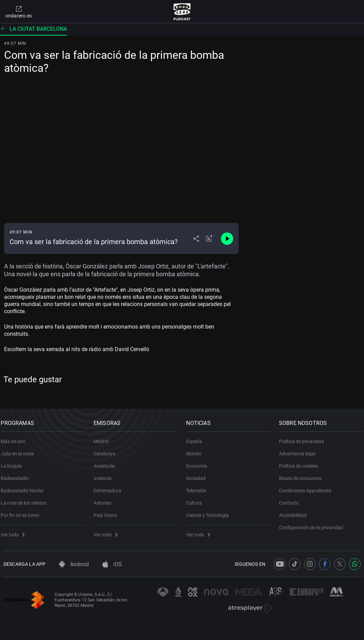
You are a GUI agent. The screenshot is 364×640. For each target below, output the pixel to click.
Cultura (197, 499)
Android (74, 564)
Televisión (199, 487)
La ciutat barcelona (33, 29)
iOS (112, 564)
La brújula (14, 462)
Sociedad (199, 475)
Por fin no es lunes (23, 511)
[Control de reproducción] (227, 239)
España (197, 438)
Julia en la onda (20, 450)
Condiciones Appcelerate (308, 487)
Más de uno (16, 438)
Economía (199, 462)
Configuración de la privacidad (314, 524)
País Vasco (108, 511)
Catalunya (107, 450)
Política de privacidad (304, 438)
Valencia (105, 475)
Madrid (104, 438)
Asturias (105, 499)
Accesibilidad (296, 511)
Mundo (196, 450)
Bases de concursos (303, 475)
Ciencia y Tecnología (210, 511)
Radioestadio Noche (25, 487)
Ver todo (15, 531)
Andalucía (107, 462)
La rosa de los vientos (26, 499)
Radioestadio (17, 475)
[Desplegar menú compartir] (196, 239)
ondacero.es (19, 12)
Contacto (292, 499)
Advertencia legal (300, 450)
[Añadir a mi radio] (209, 239)
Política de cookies (301, 462)
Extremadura (110, 487)
